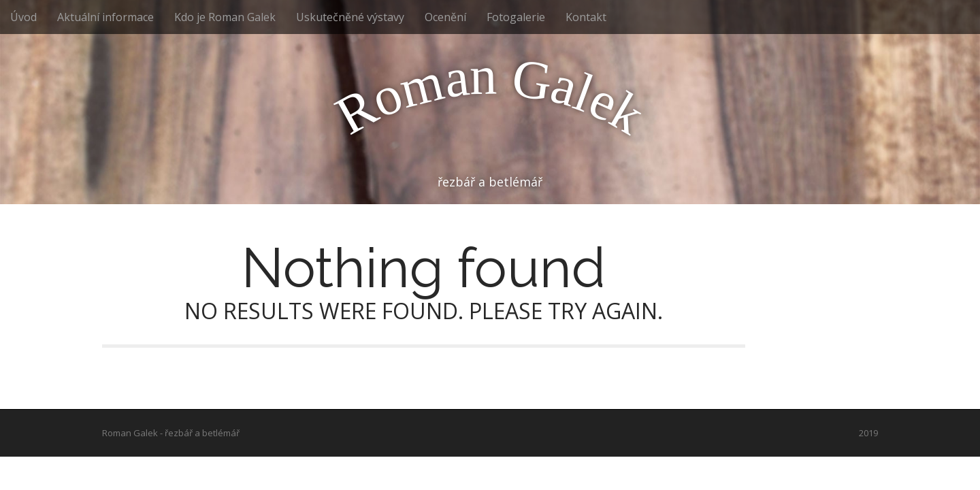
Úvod (23, 17)
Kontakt (586, 17)
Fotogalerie (516, 17)
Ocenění (445, 17)
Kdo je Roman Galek (225, 17)
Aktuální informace (105, 17)
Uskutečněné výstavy (350, 17)
